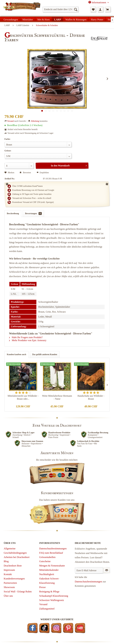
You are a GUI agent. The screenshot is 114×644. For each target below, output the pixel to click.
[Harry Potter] (97, 19)
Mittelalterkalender (49, 570)
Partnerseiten (10, 583)
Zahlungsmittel (47, 609)
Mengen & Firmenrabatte (52, 566)
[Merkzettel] (93, 9)
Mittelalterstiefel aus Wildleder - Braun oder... (23, 397)
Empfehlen (43, 173)
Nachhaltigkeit (47, 574)
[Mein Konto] (100, 9)
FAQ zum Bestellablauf (51, 553)
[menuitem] (60, 9)
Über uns (8, 596)
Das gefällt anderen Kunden (45, 354)
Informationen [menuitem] (98, 2)
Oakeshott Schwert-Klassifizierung (49, 581)
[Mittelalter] (28, 19)
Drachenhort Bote (13, 566)
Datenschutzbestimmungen (53, 549)
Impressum (9, 570)
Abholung (35, 121)
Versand (10, 121)
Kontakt (8, 574)
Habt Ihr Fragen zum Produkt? (26, 337)
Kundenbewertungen (14, 579)
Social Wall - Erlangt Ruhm (18, 592)
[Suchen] (76, 9)
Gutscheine (45, 561)
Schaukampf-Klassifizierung (54, 596)
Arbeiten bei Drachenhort (17, 557)
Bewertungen (33, 214)
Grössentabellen (47, 557)
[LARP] (58, 19)
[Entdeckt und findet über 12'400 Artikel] (60, 9)
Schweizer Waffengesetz (52, 600)
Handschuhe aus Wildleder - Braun (91, 397)
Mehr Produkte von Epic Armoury (28, 340)
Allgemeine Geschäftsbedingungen (15, 551)
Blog (6, 561)
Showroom (9, 587)
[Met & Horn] (44, 19)
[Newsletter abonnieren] (107, 570)
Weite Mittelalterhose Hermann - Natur (57, 397)
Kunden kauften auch (16, 354)
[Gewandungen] (11, 19)
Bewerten (25, 173)
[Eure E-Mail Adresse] (89, 570)
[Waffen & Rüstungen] (76, 19)
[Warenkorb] (108, 9)
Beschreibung (13, 214)
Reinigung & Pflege (49, 592)
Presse (42, 587)
